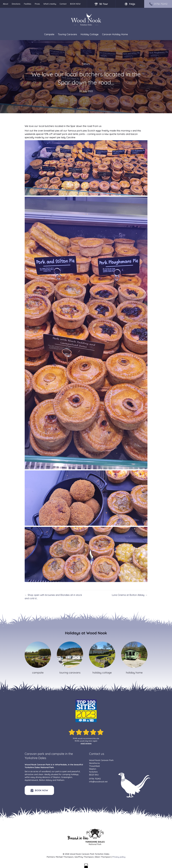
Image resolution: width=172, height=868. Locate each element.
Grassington (67, 777)
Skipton (57, 777)
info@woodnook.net (98, 782)
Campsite (49, 34)
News (86, 64)
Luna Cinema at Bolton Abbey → (130, 595)
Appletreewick (31, 780)
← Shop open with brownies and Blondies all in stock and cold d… (53, 597)
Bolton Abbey (46, 780)
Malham (60, 780)
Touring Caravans (67, 34)
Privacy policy (119, 857)
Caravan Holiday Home (115, 34)
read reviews (86, 743)
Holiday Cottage (90, 34)
